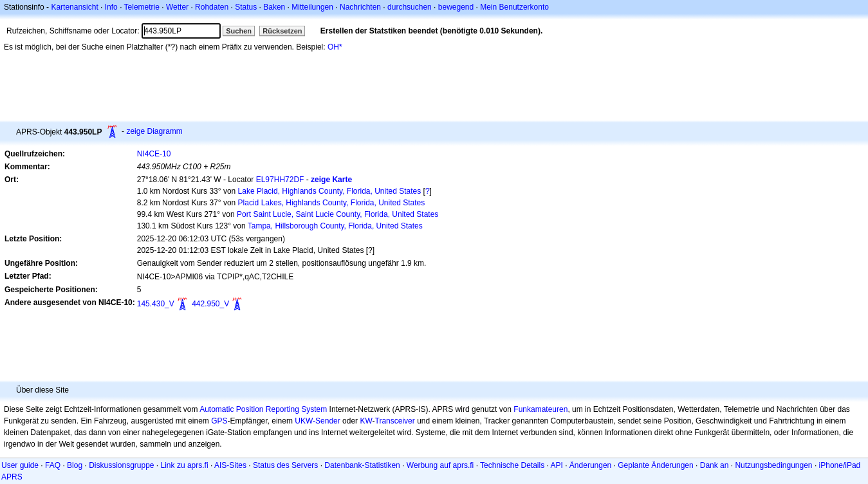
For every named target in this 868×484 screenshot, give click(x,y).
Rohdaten (212, 7)
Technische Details (512, 465)
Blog (75, 465)
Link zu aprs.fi (185, 465)
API (557, 465)
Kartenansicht (74, 7)
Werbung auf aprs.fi (440, 465)
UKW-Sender (317, 421)
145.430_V (156, 304)
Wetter (177, 7)
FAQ (53, 465)
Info (111, 7)
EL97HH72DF (280, 180)
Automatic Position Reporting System (263, 409)
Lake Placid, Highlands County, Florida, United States (330, 191)
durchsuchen (410, 7)
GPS (219, 421)
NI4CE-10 (154, 154)
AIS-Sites (230, 465)
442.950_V (210, 304)
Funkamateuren (540, 409)
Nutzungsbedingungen (773, 465)
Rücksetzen (282, 31)
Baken (274, 7)
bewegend (456, 7)
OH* (335, 47)
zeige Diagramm (154, 131)
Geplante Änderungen (655, 465)
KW (366, 421)
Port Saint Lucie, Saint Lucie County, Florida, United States (337, 214)
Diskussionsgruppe (121, 465)
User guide (20, 465)
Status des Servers (285, 465)
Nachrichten (360, 7)
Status (246, 7)
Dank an (715, 465)
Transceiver (395, 421)
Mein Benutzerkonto (514, 7)
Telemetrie (142, 7)
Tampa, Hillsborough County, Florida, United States (335, 226)
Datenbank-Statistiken (362, 465)
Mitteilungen (312, 7)
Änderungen (590, 465)
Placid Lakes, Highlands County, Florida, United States (332, 203)
